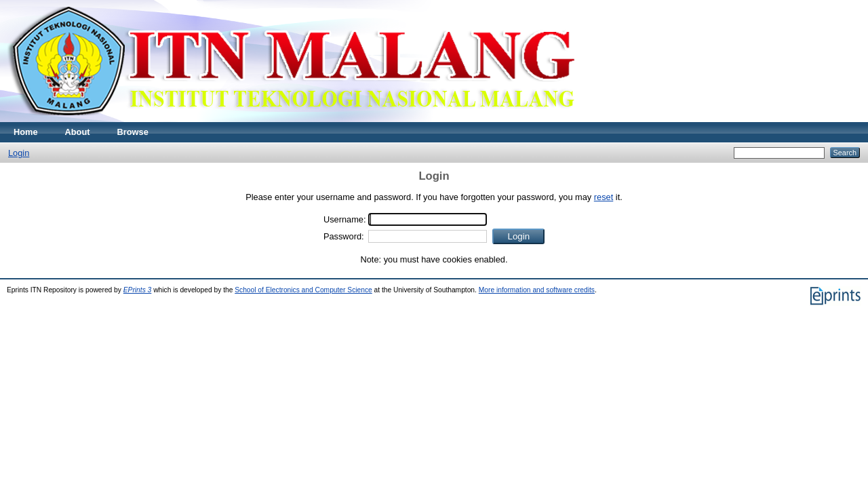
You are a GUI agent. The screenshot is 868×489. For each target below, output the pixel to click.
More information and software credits (537, 290)
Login (19, 153)
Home (26, 132)
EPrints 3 (138, 290)
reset (604, 197)
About (78, 132)
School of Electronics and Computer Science (303, 290)
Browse (133, 132)
